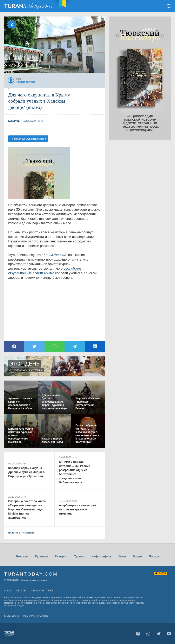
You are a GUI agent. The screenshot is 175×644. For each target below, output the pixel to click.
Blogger (20, 605)
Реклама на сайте (36, 616)
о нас (8, 591)
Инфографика (102, 556)
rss (50, 591)
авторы (21, 591)
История (61, 556)
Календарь (12, 616)
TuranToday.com (29, 6)
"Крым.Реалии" (55, 255)
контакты (37, 591)
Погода (154, 556)
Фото (122, 556)
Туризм (79, 556)
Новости (22, 556)
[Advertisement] (140, 202)
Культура (42, 556)
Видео (137, 556)
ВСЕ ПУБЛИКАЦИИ (21, 533)
